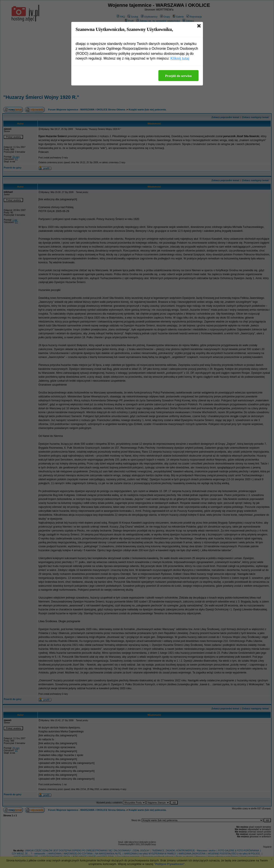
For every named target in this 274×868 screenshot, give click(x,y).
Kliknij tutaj (180, 58)
